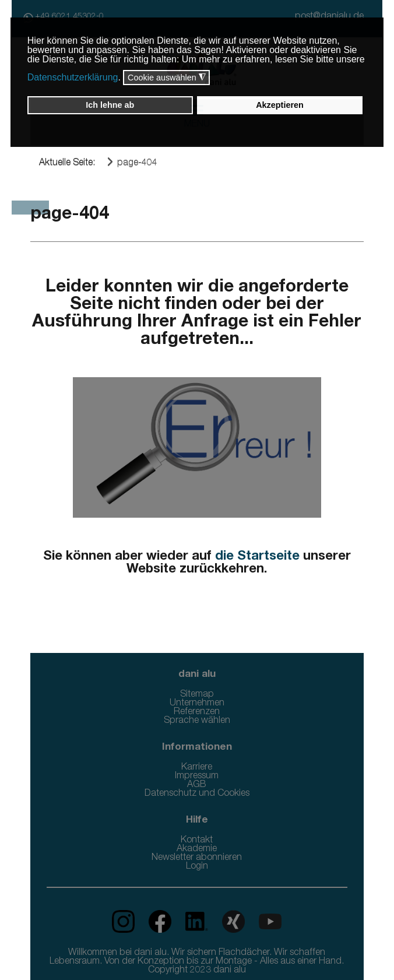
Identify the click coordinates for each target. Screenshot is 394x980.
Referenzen (197, 712)
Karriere (197, 768)
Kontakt (197, 841)
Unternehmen (197, 704)
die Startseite (257, 557)
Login (197, 867)
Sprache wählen (197, 721)
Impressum (197, 777)
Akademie (197, 849)
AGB (197, 785)
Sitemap (197, 695)
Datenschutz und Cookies (197, 794)
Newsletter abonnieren (197, 858)
